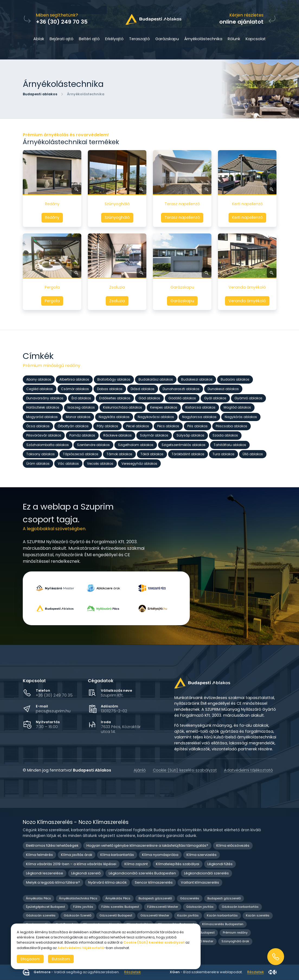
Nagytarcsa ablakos (199, 417)
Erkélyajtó (114, 39)
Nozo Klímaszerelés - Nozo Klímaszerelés (76, 822)
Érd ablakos (81, 398)
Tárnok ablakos (119, 454)
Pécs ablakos (168, 426)
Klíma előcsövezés (233, 845)
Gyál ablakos (215, 398)
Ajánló (140, 770)
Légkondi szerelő (86, 873)
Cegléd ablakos (40, 389)
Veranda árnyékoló (247, 301)
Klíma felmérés (39, 855)
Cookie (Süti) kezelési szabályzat (185, 770)
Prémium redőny (235, 932)
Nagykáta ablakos (114, 417)
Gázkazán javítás (200, 907)
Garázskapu (167, 39)
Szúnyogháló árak (235, 941)
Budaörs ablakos (235, 379)
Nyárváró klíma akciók (107, 882)
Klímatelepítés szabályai (178, 864)
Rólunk (234, 39)
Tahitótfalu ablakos (230, 445)
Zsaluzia (117, 301)
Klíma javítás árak (77, 855)
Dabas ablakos (110, 389)
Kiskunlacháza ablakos (123, 407)
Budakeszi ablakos (197, 379)
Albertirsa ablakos (74, 379)
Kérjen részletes (246, 15)
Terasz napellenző (182, 218)
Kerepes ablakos (164, 407)
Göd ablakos (149, 398)
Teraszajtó (139, 39)
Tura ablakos (224, 454)
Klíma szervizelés (202, 855)
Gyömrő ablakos (248, 398)
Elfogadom (30, 959)
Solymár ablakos (154, 435)
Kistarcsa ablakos (200, 407)
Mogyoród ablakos (42, 417)
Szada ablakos (225, 435)
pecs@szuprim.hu (53, 711)
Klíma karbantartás (117, 855)
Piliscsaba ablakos (232, 426)
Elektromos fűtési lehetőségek (52, 845)
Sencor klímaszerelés (154, 882)
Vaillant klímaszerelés (200, 882)
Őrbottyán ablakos (73, 426)
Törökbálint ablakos (188, 454)
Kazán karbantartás (222, 915)
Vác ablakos (68, 463)
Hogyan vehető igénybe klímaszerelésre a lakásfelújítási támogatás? (147, 845)
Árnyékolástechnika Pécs (78, 898)
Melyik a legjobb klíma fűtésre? (53, 882)
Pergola (52, 301)
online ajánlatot (241, 22)
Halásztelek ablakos (43, 407)
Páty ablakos (107, 426)
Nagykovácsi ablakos (156, 417)
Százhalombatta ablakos (48, 445)
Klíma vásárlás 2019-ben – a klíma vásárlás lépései (71, 864)
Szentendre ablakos (93, 445)
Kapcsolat (256, 39)
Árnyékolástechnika (203, 39)
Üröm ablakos (38, 463)
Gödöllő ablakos (182, 398)
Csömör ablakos (75, 389)
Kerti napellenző (247, 218)
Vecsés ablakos (100, 463)
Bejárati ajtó (62, 39)
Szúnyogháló (117, 218)
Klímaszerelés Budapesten (223, 924)
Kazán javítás (188, 915)
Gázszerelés (190, 898)
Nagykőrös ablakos (241, 417)
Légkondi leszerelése (45, 873)
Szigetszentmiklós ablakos (184, 445)
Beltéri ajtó (89, 39)
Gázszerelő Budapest (116, 915)
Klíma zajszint (136, 864)
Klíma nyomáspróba (160, 855)
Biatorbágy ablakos (114, 379)
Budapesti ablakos (40, 94)
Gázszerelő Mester (155, 915)
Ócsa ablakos (38, 426)
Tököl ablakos (152, 454)
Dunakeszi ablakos (223, 389)
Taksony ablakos (41, 454)
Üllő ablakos (253, 454)
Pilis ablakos (197, 426)
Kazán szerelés (258, 915)
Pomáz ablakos (82, 435)
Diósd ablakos (143, 389)
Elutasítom (61, 959)
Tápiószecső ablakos (81, 454)
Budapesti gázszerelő (155, 898)
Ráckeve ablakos (118, 435)
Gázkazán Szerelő (78, 915)
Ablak (39, 39)
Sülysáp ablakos (190, 435)
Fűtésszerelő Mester (163, 907)
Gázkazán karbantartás (240, 907)
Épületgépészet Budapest (46, 907)
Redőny (52, 218)
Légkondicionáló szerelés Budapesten (142, 873)
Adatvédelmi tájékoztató (248, 770)
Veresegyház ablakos (139, 463)
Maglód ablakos (237, 407)
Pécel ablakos (138, 426)
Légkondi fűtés (220, 864)
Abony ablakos (39, 379)
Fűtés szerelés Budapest (120, 907)
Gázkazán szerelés (41, 915)
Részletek (132, 972)
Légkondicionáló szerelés (206, 873)
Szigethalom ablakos (136, 445)
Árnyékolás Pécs (38, 898)
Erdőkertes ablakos (115, 398)
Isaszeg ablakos (81, 407)
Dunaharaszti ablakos (181, 389)
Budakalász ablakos (156, 379)
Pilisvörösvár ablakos (44, 435)
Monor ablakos (78, 417)
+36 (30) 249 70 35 (54, 695)
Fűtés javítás (83, 907)
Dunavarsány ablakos (45, 398)
